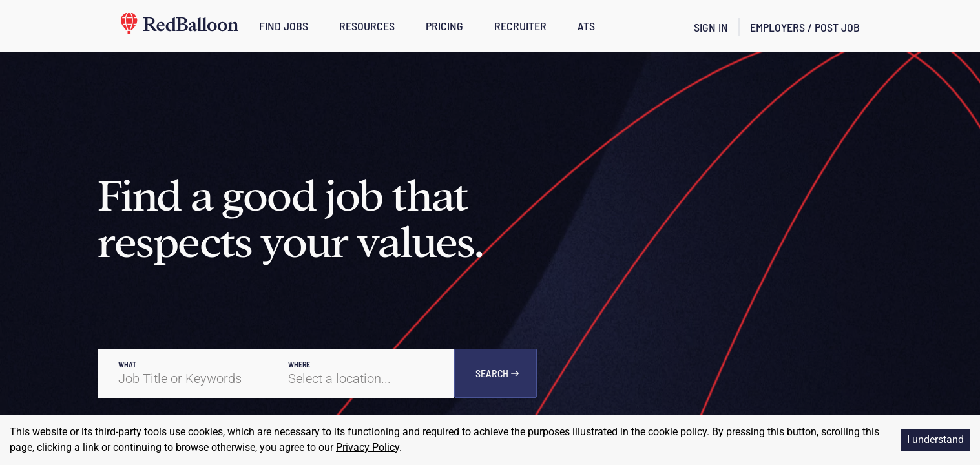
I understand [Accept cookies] (935, 439)
